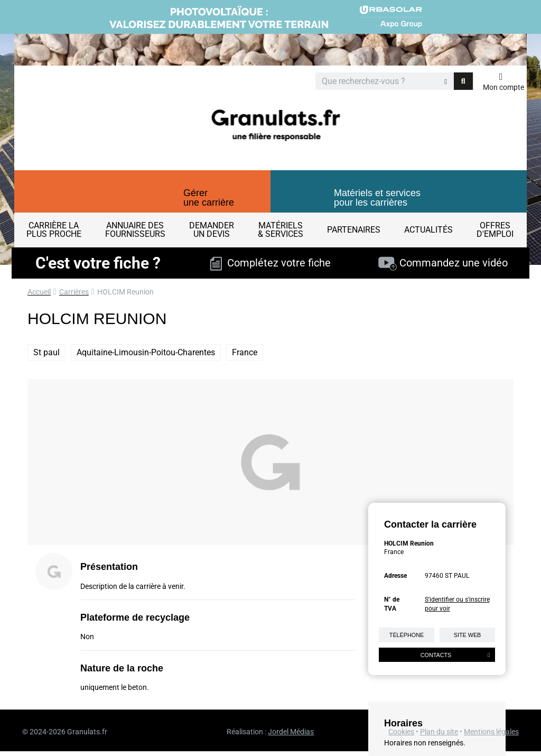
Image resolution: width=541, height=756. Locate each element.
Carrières (74, 292)
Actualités (428, 230)
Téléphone (407, 635)
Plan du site (439, 732)
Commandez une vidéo (443, 263)
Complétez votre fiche (270, 263)
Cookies (401, 732)
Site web (468, 635)
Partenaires (354, 230)
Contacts (455, 655)
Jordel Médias (291, 732)
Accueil (39, 292)
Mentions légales (491, 732)
